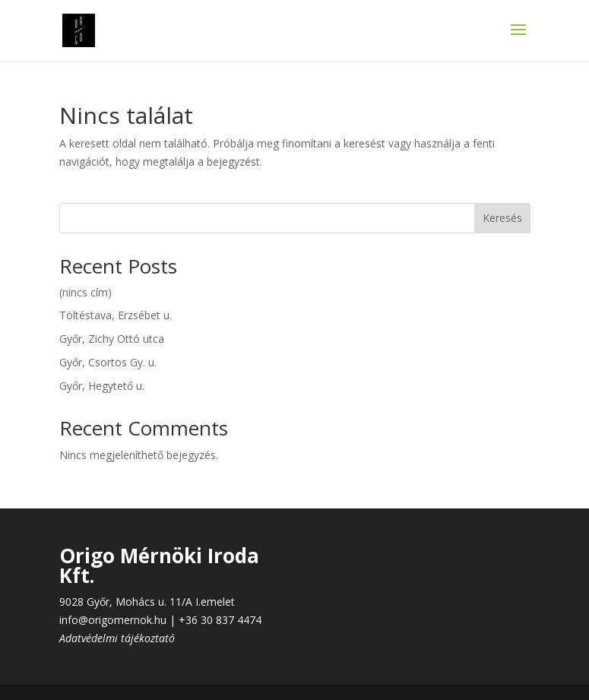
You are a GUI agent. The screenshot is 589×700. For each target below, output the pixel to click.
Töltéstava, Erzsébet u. (116, 315)
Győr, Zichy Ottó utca (112, 339)
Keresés (502, 218)
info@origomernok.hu (113, 620)
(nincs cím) (85, 292)
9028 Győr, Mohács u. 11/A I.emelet (147, 602)
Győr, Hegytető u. (102, 386)
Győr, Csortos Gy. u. (108, 362)
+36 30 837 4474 (220, 620)
